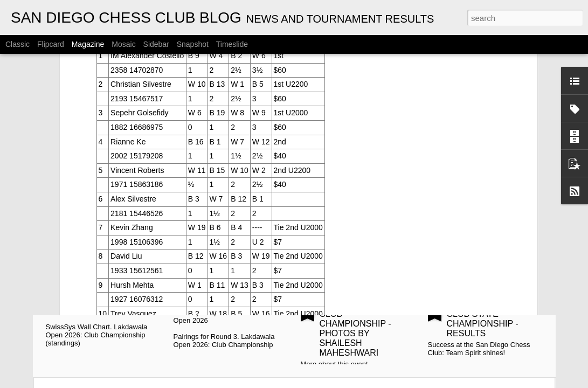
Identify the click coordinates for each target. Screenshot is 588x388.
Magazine (88, 44)
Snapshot (193, 44)
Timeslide (232, 44)
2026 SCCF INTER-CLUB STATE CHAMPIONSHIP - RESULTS (485, 319)
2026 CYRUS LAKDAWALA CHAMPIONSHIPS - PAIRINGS (231, 206)
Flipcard (51, 44)
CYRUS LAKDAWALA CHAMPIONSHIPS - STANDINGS (107, 201)
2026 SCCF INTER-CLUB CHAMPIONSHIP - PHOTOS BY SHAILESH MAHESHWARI (358, 328)
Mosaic (123, 44)
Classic (18, 44)
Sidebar (156, 44)
